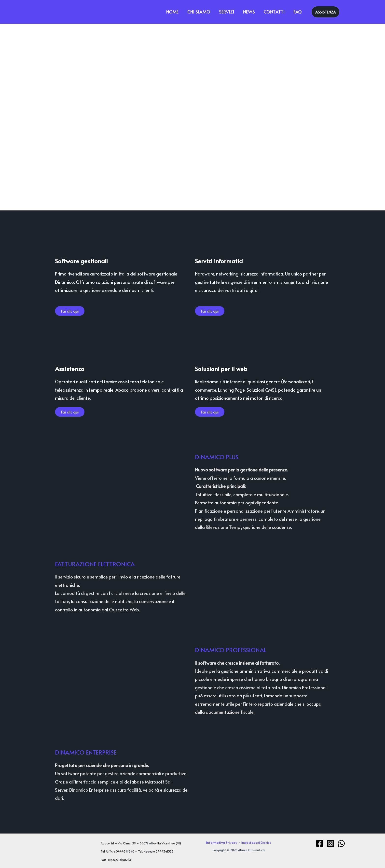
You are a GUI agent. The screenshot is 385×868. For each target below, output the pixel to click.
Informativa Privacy (222, 842)
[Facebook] (320, 843)
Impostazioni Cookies (256, 842)
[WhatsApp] (341, 843)
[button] (325, 12)
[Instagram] (330, 843)
